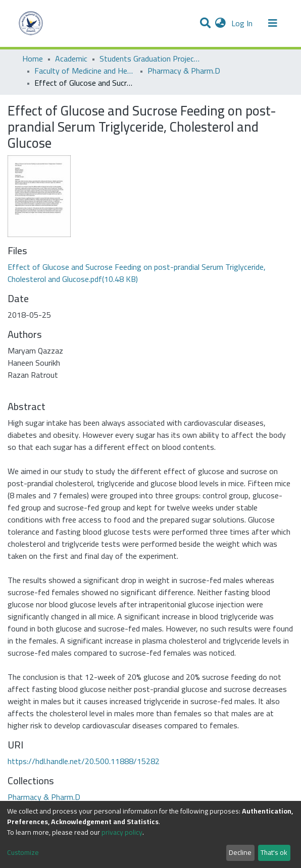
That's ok (274, 852)
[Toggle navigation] (273, 23)
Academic (71, 59)
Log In (243, 23)
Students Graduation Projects (150, 59)
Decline (240, 852)
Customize (23, 853)
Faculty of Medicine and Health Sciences (85, 71)
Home (33, 59)
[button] (220, 23)
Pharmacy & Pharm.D (184, 71)
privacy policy (122, 832)
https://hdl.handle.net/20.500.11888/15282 (84, 761)
